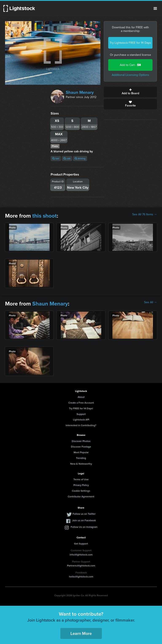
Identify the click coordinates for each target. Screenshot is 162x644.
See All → (151, 302)
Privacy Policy (81, 485)
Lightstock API (81, 420)
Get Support (81, 544)
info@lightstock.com (81, 555)
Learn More (81, 633)
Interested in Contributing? (81, 425)
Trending (81, 458)
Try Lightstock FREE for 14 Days (130, 43)
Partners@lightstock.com (81, 566)
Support (81, 414)
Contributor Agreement (81, 497)
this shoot (45, 216)
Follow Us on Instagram (84, 527)
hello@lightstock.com (81, 577)
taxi (56, 158)
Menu (155, 8)
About (81, 397)
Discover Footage (81, 447)
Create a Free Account (81, 403)
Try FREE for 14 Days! (81, 408)
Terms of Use (81, 479)
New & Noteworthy (81, 464)
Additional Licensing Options (130, 75)
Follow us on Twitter (84, 514)
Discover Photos (81, 441)
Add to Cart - (130, 65)
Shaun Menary (80, 92)
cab (67, 158)
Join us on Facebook (84, 520)
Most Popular (81, 452)
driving (80, 158)
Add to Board (130, 92)
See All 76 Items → (145, 214)
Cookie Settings (81, 491)
